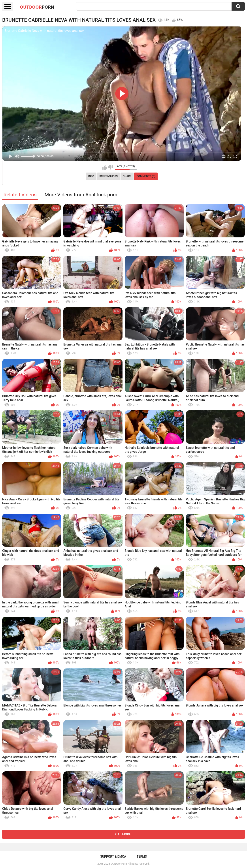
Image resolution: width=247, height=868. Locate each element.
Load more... (123, 834)
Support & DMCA (113, 857)
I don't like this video (110, 167)
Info (91, 176)
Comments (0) (146, 176)
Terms (142, 857)
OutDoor (37, 7)
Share (127, 176)
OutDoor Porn (119, 864)
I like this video (105, 167)
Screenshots (108, 176)
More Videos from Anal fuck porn (81, 195)
